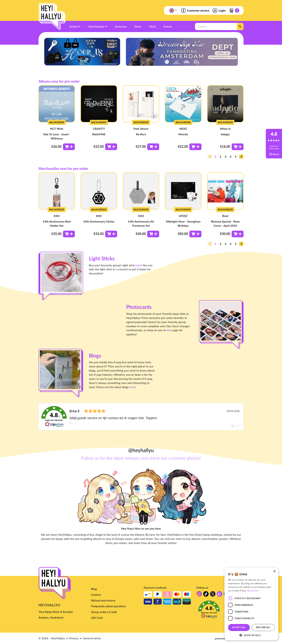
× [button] (274, 571)
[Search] (240, 26)
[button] (241, 157)
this (169, 330)
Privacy (74, 638)
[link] (141, 417)
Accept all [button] (239, 627)
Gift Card (97, 618)
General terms (92, 638)
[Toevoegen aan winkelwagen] (69, 147)
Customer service (195, 10)
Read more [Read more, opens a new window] (253, 591)
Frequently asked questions (109, 606)
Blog (94, 589)
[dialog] (251, 604)
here (138, 265)
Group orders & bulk (104, 612)
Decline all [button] (263, 627)
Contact (96, 595)
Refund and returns (103, 600)
